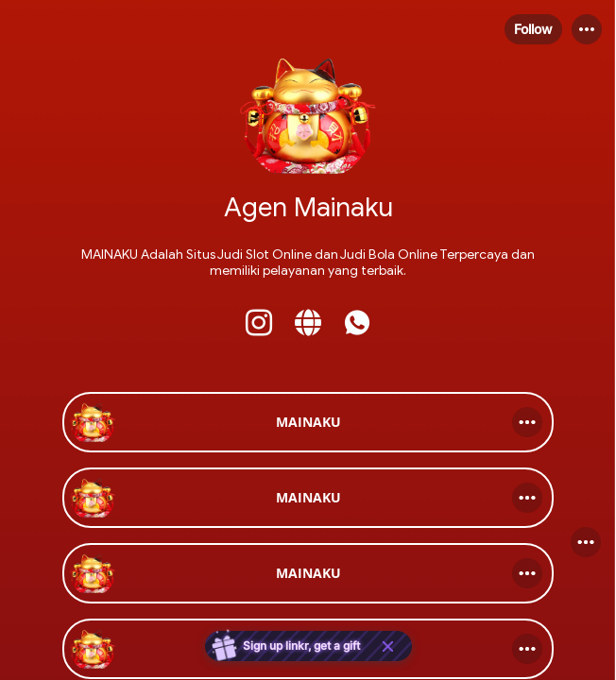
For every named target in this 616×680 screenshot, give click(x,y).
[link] (308, 422)
